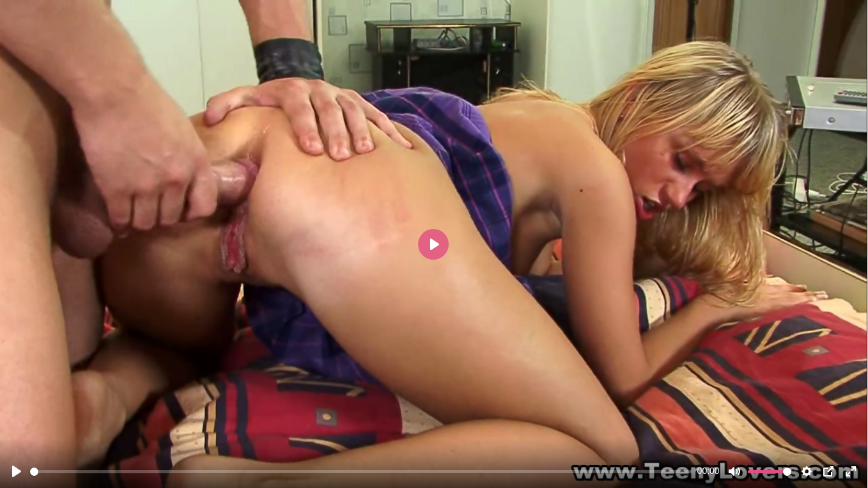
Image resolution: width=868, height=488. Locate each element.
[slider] (361, 472)
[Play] (17, 471)
